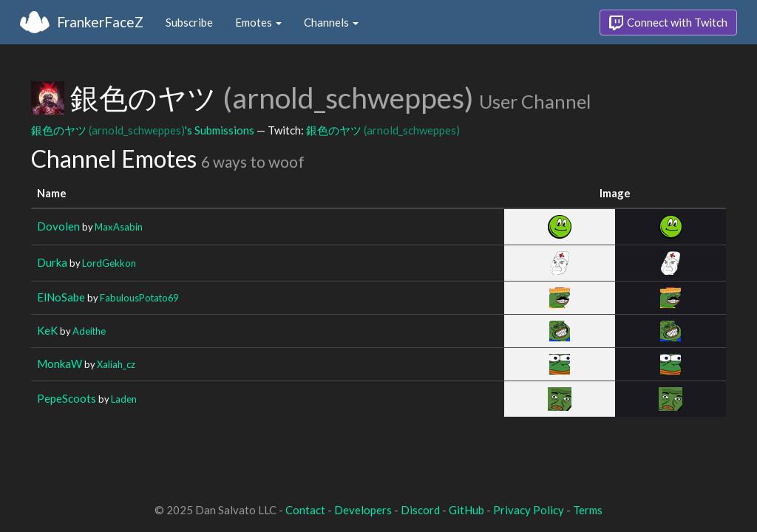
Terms (588, 510)
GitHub (466, 510)
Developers (363, 510)
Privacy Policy (529, 510)
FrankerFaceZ (100, 22)
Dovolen (58, 226)
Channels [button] (331, 22)
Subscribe (189, 22)
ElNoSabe (61, 297)
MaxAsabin (119, 227)
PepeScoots (67, 398)
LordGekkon (109, 263)
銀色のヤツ (383, 130)
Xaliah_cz (116, 364)
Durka (52, 262)
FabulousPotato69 (139, 298)
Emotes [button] (258, 22)
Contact (305, 510)
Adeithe (89, 331)
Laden (124, 399)
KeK (47, 330)
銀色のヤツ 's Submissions (143, 130)
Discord (420, 510)
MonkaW (60, 364)
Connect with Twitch (668, 23)
